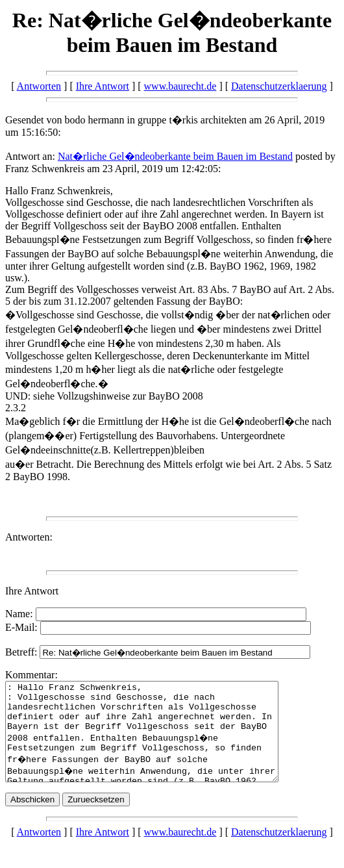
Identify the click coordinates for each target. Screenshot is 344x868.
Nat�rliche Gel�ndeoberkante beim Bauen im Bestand (175, 156)
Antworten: (29, 537)
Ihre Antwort (103, 86)
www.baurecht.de (180, 86)
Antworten (39, 86)
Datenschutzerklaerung (279, 86)
